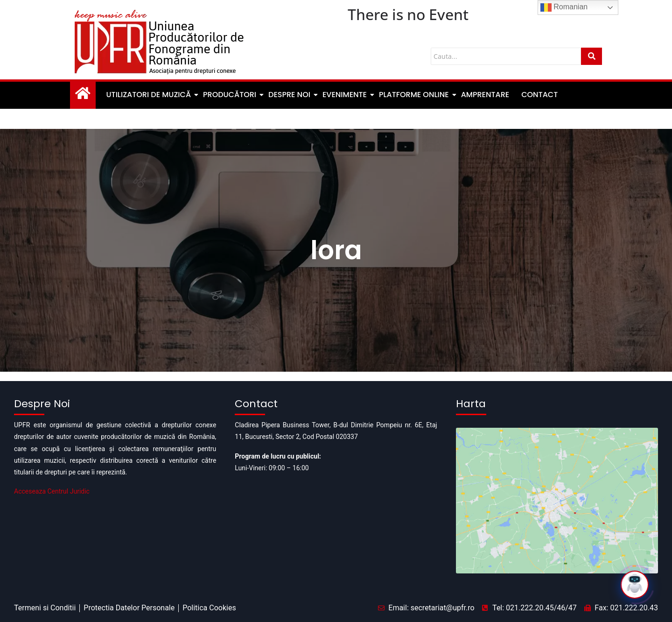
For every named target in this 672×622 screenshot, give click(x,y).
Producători (230, 95)
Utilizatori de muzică (149, 95)
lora (336, 250)
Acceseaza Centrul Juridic (52, 491)
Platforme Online (415, 95)
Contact (539, 95)
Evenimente (345, 95)
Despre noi (290, 95)
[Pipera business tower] (557, 466)
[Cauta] (506, 56)
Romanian (564, 7)
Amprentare (485, 95)
